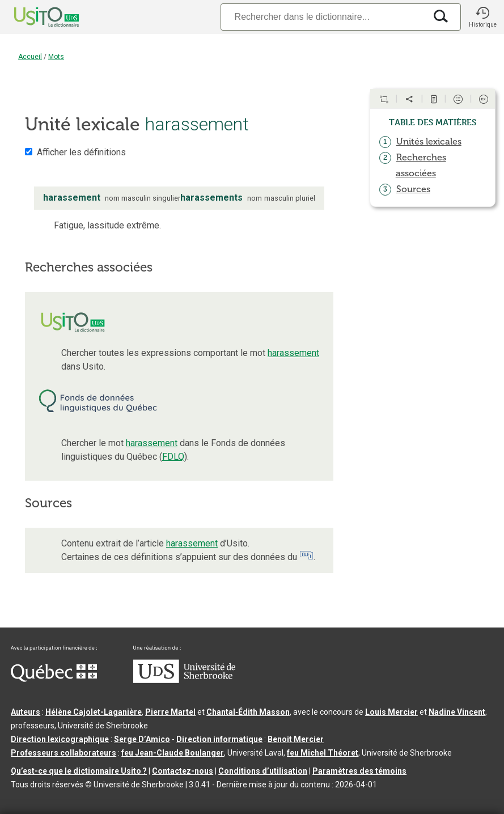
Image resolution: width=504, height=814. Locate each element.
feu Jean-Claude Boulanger (173, 753)
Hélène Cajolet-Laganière (94, 712)
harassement (293, 353)
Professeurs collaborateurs (63, 753)
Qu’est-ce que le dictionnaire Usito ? (79, 771)
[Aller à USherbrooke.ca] (184, 680)
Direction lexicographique (60, 739)
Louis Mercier (391, 712)
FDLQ (173, 457)
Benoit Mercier (296, 739)
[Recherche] (323, 17)
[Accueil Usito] (34, 17)
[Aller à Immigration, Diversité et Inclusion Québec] (54, 679)
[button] (482, 17)
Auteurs (26, 712)
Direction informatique (219, 739)
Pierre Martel (170, 712)
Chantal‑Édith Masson (248, 712)
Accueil (30, 57)
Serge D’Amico (142, 739)
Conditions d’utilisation (263, 771)
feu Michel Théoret (323, 753)
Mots (56, 57)
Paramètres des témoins (359, 771)
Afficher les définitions (81, 152)
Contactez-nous (183, 771)
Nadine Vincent (457, 712)
